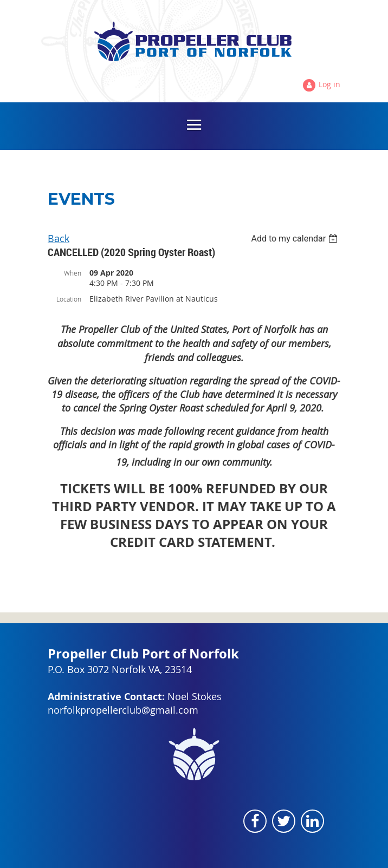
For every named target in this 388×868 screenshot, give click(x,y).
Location (69, 299)
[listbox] (296, 239)
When (73, 273)
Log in (329, 84)
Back (59, 238)
